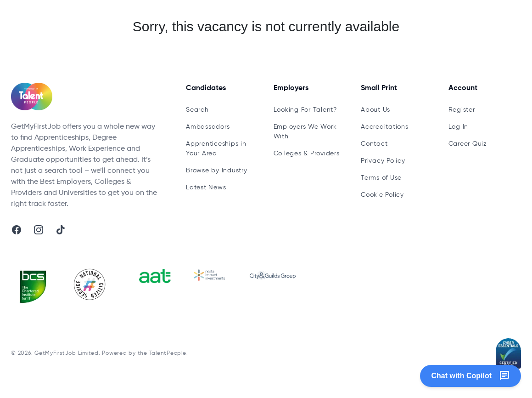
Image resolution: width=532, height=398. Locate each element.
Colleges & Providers (307, 154)
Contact (374, 144)
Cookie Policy (382, 195)
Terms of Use (381, 178)
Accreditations (385, 127)
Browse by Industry (217, 171)
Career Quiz (468, 144)
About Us (375, 110)
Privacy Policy (383, 161)
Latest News (206, 188)
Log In (459, 127)
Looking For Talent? (305, 110)
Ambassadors (208, 127)
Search (197, 110)
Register (462, 110)
